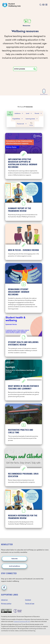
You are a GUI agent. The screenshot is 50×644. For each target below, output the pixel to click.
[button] (40, 5)
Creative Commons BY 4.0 (22, 621)
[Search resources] (35, 69)
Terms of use (30, 604)
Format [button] (37, 113)
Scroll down (44, 92)
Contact (28, 600)
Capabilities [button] (16, 119)
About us (4, 600)
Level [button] (28, 113)
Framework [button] (20, 124)
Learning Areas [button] (30, 119)
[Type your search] (25, 69)
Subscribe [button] (15, 559)
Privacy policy (6, 604)
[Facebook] (4, 588)
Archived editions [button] (15, 566)
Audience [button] (17, 113)
